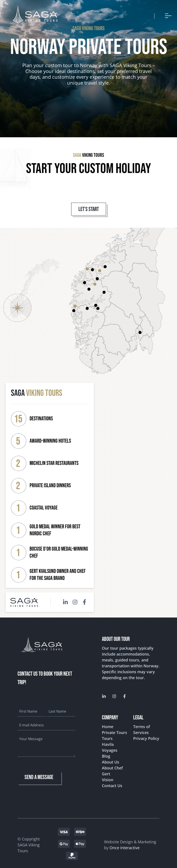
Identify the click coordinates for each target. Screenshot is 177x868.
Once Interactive (125, 845)
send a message (39, 775)
